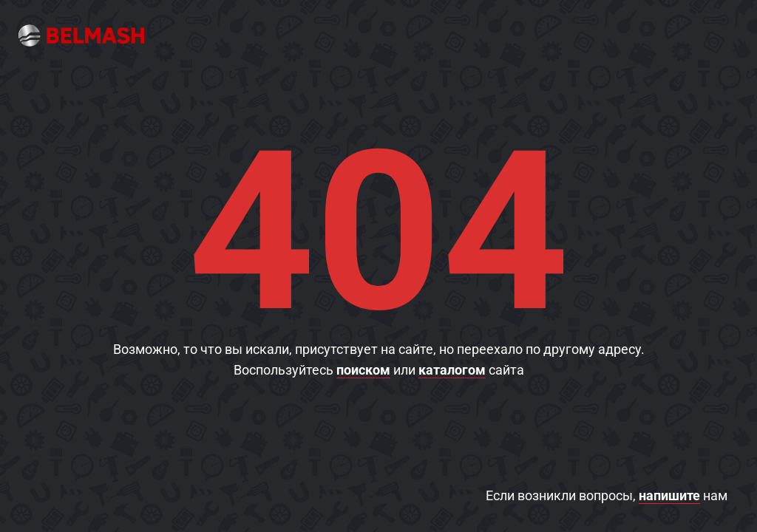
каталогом (452, 370)
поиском (363, 370)
